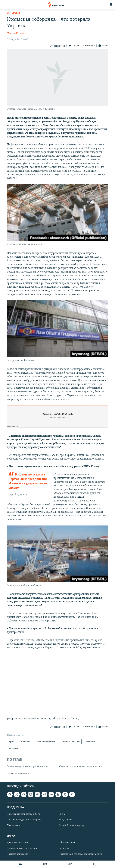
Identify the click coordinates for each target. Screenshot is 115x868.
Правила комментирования (22, 848)
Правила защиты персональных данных (80, 854)
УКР (70, 864)
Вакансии (64, 848)
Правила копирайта (18, 854)
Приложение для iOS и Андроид (24, 820)
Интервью (13, 13)
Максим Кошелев (16, 33)
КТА (45, 864)
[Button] (58, 46)
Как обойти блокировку (72, 825)
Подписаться (14, 825)
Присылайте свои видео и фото (23, 814)
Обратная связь (67, 843)
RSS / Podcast (66, 820)
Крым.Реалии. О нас (18, 843)
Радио (62, 814)
